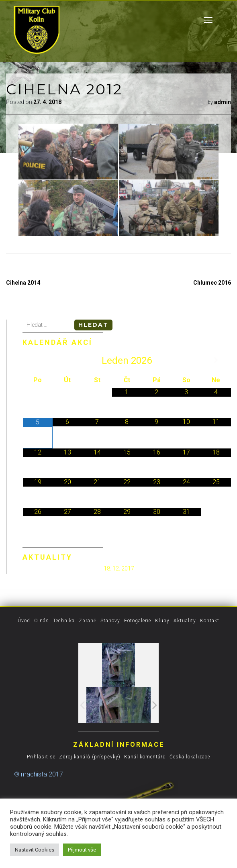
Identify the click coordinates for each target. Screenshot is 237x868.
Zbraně (88, 621)
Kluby (162, 621)
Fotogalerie (138, 621)
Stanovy (110, 621)
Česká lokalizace (190, 757)
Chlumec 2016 (212, 283)
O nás (42, 621)
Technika (64, 621)
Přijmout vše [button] (82, 850)
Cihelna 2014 (23, 283)
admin (223, 102)
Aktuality (185, 621)
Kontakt (210, 621)
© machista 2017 (39, 774)
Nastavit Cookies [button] (35, 850)
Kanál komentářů (145, 757)
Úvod (24, 621)
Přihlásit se (41, 757)
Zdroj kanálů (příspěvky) (90, 757)
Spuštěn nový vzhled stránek (62, 568)
